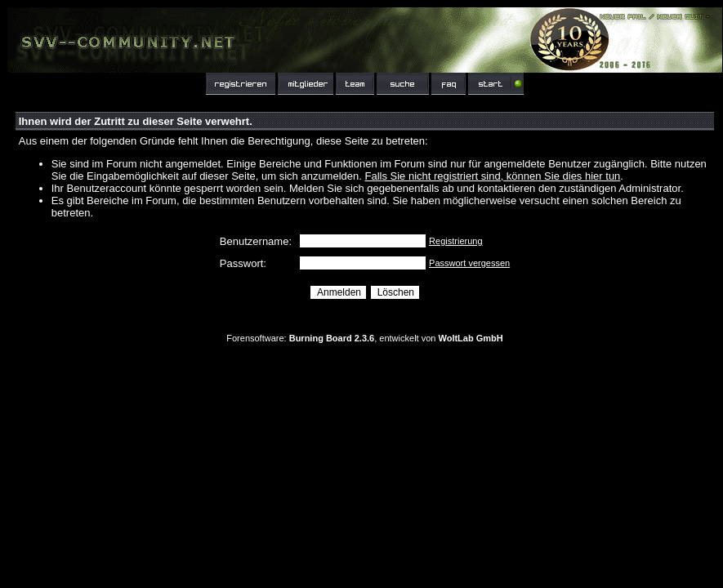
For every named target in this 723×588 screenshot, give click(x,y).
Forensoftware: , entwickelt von (364, 338)
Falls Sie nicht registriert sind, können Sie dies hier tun (492, 176)
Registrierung (455, 241)
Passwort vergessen (469, 263)
